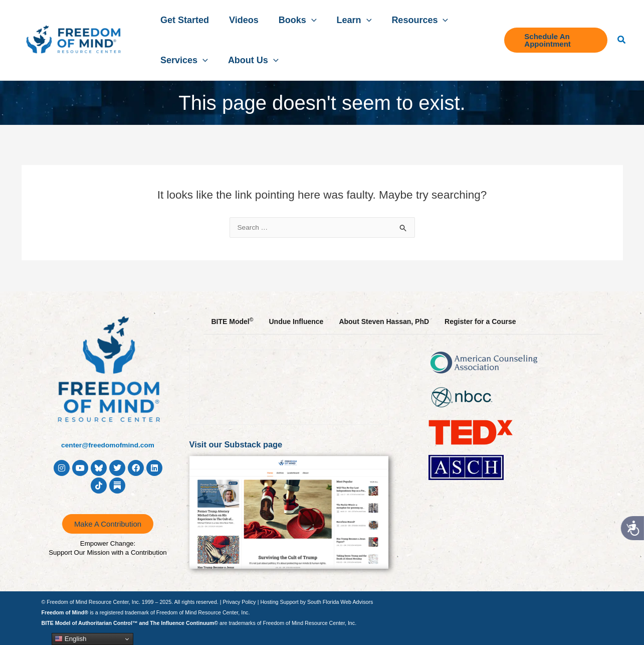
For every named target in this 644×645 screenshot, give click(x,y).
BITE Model (233, 321)
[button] (299, 20)
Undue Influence (296, 321)
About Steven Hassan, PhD (384, 321)
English (70, 639)
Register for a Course (480, 321)
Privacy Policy (239, 602)
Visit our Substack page (241, 444)
